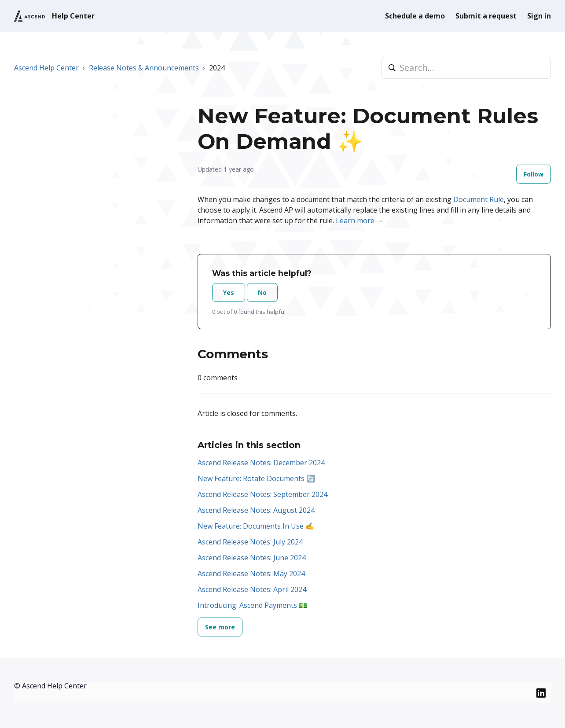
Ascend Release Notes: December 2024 (261, 463)
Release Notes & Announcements (144, 68)
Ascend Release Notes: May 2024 (251, 574)
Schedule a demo (415, 16)
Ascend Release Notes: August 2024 (256, 510)
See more (220, 627)
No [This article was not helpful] (262, 292)
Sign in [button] (539, 16)
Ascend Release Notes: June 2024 (252, 558)
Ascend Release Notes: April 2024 (252, 589)
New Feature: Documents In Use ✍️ (256, 526)
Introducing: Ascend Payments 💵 (253, 605)
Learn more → (360, 221)
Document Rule (479, 199)
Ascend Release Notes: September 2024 (262, 494)
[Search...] (466, 68)
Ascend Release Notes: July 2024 (250, 542)
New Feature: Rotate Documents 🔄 (256, 478)
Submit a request (486, 16)
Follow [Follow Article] (534, 174)
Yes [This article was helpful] (229, 292)
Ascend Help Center (46, 68)
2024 (217, 68)
